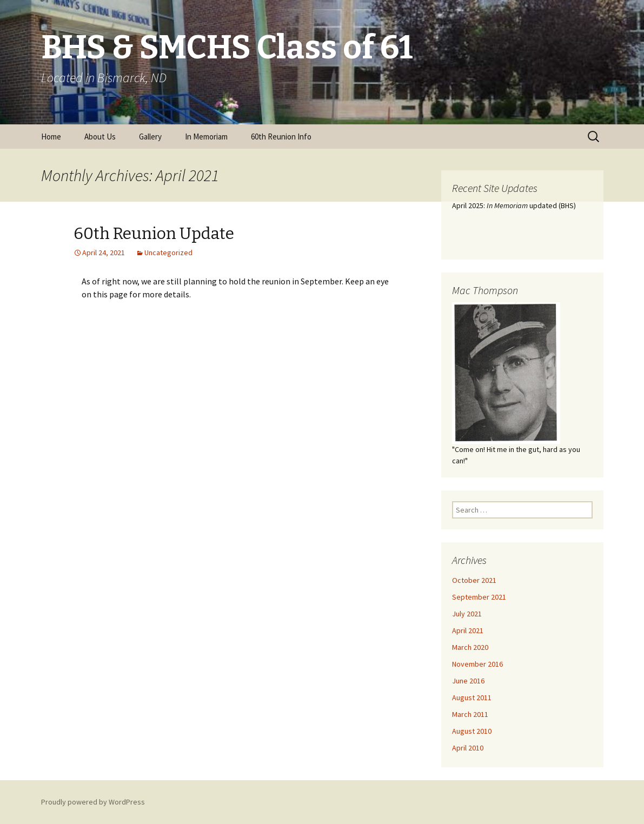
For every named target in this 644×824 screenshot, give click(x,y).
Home (51, 137)
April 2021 (468, 630)
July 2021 (467, 614)
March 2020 (470, 647)
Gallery (150, 137)
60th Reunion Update (154, 234)
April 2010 (468, 748)
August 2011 (472, 697)
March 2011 (470, 714)
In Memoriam (206, 137)
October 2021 (474, 580)
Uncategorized (168, 252)
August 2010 (472, 731)
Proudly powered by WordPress (93, 802)
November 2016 (477, 664)
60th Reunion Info (281, 137)
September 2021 (479, 597)
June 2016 (468, 681)
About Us (100, 137)
